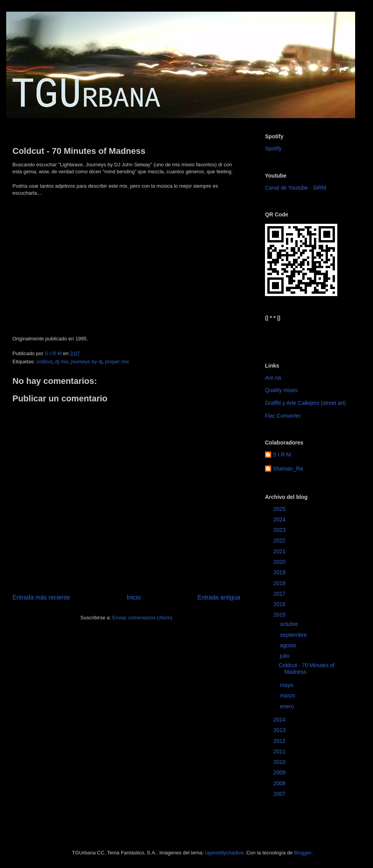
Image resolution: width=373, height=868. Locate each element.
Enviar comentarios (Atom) (142, 618)
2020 (280, 562)
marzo (288, 695)
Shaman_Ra (288, 469)
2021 (280, 551)
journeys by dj (87, 362)
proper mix (117, 362)
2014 (280, 720)
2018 (280, 583)
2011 (280, 751)
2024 (280, 519)
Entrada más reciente (41, 597)
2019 (280, 572)
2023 (280, 530)
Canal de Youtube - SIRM (296, 188)
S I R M (282, 455)
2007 (280, 794)
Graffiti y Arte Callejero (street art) (305, 403)
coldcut (44, 362)
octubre (290, 624)
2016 (280, 604)
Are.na (273, 378)
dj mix (62, 362)
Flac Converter (283, 416)
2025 (280, 509)
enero (288, 706)
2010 (280, 762)
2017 (280, 594)
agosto (289, 645)
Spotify (273, 148)
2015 (280, 615)
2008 (280, 783)
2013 (280, 730)
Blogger (303, 853)
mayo (287, 685)
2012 (280, 741)
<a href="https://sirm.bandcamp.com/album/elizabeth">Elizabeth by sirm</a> (303, 335)
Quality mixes (281, 390)
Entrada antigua (219, 597)
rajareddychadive (224, 853)
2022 (280, 540)
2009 (280, 772)
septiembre (294, 635)
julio (285, 656)
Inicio (134, 597)
